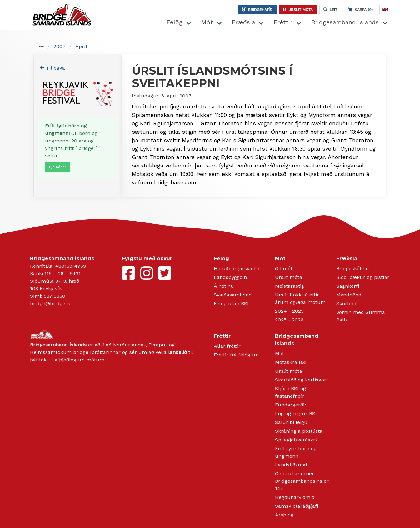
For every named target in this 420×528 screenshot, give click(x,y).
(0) (360, 10)
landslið (177, 352)
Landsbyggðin (230, 277)
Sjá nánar (58, 167)
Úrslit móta (289, 277)
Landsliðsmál (291, 465)
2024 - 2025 (289, 311)
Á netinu (224, 286)
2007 (60, 46)
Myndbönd (349, 295)
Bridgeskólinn (352, 269)
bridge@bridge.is (50, 304)
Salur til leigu (291, 422)
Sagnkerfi (348, 286)
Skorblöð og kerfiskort (302, 380)
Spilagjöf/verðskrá (297, 440)
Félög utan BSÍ (231, 304)
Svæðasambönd (233, 295)
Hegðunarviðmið (295, 497)
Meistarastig (290, 286)
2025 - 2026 (289, 320)
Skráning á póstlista (299, 431)
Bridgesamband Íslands (345, 22)
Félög (175, 22)
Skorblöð (347, 304)
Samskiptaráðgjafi (297, 506)
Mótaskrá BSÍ (291, 362)
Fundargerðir (291, 405)
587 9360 (55, 296)
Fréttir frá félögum (236, 355)
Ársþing (284, 515)
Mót (207, 22)
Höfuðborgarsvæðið (237, 269)
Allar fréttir (227, 346)
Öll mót (284, 269)
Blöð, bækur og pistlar (363, 277)
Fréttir (283, 22)
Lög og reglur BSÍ (296, 413)
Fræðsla (243, 22)
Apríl (81, 46)
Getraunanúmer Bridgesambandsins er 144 (302, 481)
